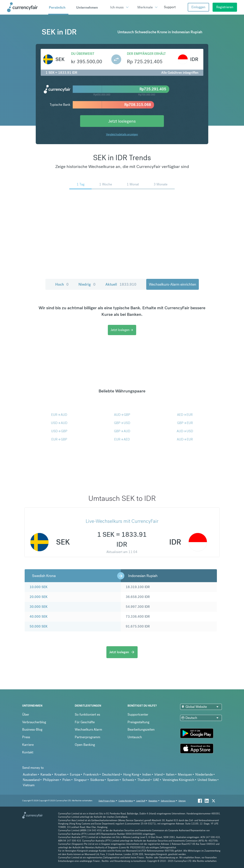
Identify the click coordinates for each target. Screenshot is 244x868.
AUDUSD (185, 431)
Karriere (28, 745)
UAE (156, 780)
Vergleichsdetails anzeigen (122, 134)
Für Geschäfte (85, 722)
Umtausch (135, 737)
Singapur (80, 780)
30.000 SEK (39, 607)
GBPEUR (185, 423)
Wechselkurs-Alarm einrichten (173, 284)
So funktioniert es (87, 715)
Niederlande (204, 774)
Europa (75, 774)
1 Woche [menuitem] (106, 184)
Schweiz (128, 780)
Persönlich (57, 7)
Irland (159, 774)
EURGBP (59, 439)
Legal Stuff (141, 801)
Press (26, 737)
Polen (67, 780)
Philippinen (51, 780)
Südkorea (97, 780)
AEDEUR (185, 415)
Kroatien (60, 774)
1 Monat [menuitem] (133, 184)
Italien (170, 774)
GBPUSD (122, 423)
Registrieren (225, 7)
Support (170, 7)
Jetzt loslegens (122, 121)
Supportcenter (138, 715)
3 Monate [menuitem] (161, 184)
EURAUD (59, 415)
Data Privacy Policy (107, 801)
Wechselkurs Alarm (88, 729)
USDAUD (59, 423)
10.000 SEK (39, 587)
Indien (147, 774)
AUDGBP (122, 415)
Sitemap (182, 801)
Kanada (46, 774)
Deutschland (111, 774)
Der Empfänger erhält (146, 54)
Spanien (113, 780)
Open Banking (85, 745)
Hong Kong (131, 774)
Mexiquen (185, 774)
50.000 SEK (39, 626)
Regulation (153, 801)
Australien (30, 774)
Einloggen (198, 7)
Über (26, 715)
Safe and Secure (168, 801)
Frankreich (91, 774)
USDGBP (59, 431)
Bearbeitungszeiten (141, 729)
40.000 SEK (39, 617)
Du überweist (83, 54)
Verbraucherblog (34, 722)
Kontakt (28, 752)
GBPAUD (122, 431)
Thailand (144, 780)
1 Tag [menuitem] (81, 184)
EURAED (122, 439)
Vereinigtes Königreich (178, 780)
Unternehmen (87, 7)
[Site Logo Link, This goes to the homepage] (26, 7)
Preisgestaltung (138, 722)
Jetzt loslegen (122, 330)
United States (207, 780)
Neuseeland (31, 780)
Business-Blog (32, 729)
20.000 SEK (39, 597)
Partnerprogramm (87, 737)
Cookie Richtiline (126, 801)
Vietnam (29, 785)
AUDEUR (185, 439)
